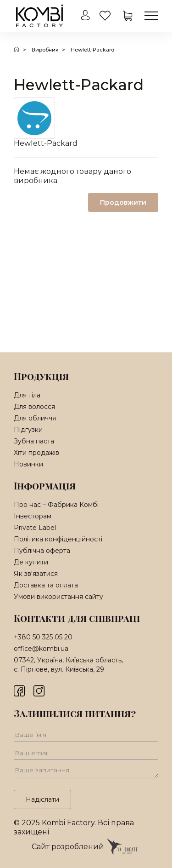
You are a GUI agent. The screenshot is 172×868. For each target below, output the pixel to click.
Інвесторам (33, 516)
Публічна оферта (42, 551)
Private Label (35, 528)
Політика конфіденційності (58, 539)
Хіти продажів (36, 453)
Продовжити (123, 202)
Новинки (28, 464)
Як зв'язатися (36, 574)
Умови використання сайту (58, 597)
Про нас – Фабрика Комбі (56, 505)
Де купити (31, 562)
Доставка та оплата (46, 585)
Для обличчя (35, 418)
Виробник (45, 50)
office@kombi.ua (41, 649)
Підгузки (28, 430)
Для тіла (27, 395)
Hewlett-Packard (93, 50)
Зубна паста (34, 441)
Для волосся (34, 407)
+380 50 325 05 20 (43, 637)
